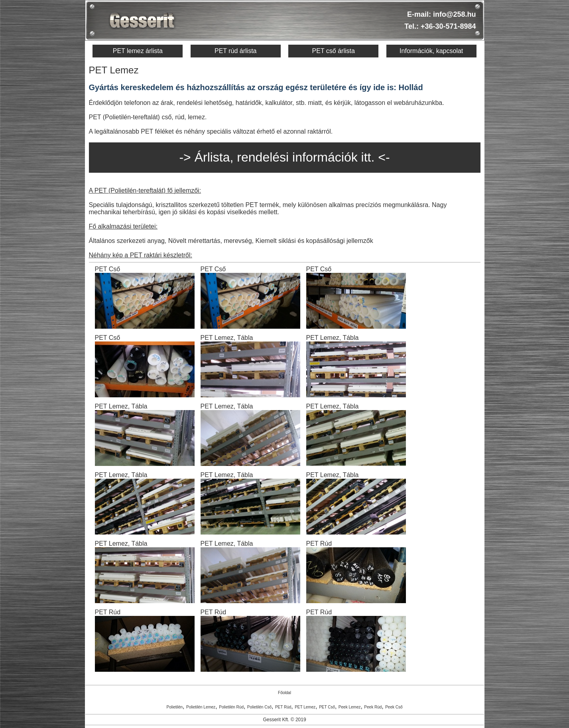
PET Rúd (283, 707)
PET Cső (327, 707)
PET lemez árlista (138, 51)
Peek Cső (394, 707)
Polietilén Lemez (201, 707)
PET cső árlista (334, 51)
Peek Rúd (373, 707)
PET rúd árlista (236, 51)
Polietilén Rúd (231, 707)
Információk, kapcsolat (431, 51)
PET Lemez (305, 707)
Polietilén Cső (259, 707)
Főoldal (284, 693)
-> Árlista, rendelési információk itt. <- (284, 157)
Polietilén (174, 707)
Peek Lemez (350, 707)
